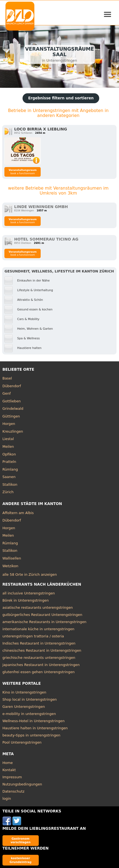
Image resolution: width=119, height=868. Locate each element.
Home (8, 763)
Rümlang (10, 469)
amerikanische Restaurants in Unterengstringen (45, 622)
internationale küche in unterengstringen (38, 629)
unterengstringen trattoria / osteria (33, 636)
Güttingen (11, 416)
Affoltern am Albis (18, 513)
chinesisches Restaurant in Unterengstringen (42, 650)
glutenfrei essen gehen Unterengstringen (39, 672)
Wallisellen (12, 558)
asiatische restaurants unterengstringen (38, 608)
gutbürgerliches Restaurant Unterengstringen (42, 615)
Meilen (8, 447)
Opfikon (9, 454)
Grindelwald (13, 409)
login (7, 799)
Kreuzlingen (13, 431)
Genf (7, 393)
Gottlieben (12, 401)
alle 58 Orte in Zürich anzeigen (30, 574)
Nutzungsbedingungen (22, 784)
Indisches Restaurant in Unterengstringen (39, 643)
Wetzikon (10, 566)
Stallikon (10, 485)
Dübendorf (12, 386)
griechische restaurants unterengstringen (39, 658)
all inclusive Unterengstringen (29, 593)
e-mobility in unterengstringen (29, 714)
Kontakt (9, 770)
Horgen (9, 424)
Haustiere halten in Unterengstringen (35, 728)
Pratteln (9, 462)
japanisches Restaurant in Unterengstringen (41, 665)
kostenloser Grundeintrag (21, 860)
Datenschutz (13, 791)
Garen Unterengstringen (24, 707)
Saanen (9, 477)
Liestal (8, 439)
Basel (7, 378)
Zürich (8, 492)
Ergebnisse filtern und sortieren (61, 98)
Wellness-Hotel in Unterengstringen (34, 721)
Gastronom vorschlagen (20, 840)
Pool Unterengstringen (22, 742)
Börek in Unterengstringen (26, 600)
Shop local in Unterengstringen (30, 699)
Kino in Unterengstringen (24, 692)
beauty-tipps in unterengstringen (31, 735)
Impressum (12, 777)
